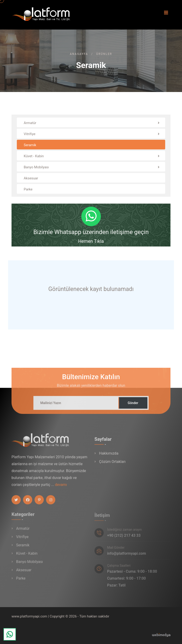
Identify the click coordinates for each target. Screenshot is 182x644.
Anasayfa (79, 54)
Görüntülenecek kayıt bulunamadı (91, 289)
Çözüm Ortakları (112, 465)
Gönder (133, 406)
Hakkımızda (109, 456)
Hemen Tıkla (91, 241)
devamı (61, 488)
